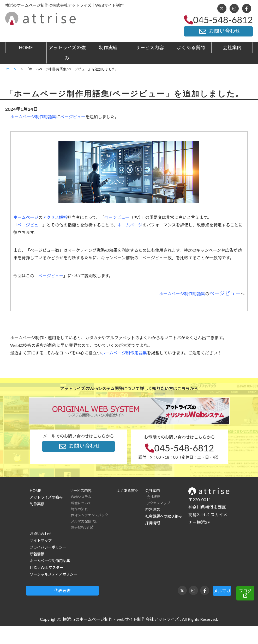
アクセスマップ (158, 503)
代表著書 (62, 590)
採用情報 (153, 523)
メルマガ (222, 591)
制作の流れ (79, 509)
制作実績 (108, 48)
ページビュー (73, 117)
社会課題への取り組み (164, 516)
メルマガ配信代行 (85, 521)
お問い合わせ (218, 31)
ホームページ (26, 217)
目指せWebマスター (46, 568)
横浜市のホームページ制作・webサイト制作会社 (108, 619)
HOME (26, 48)
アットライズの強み (67, 53)
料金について (81, 503)
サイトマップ (41, 540)
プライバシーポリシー (48, 547)
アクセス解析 (55, 217)
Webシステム (81, 497)
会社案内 (232, 48)
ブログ (245, 591)
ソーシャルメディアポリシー (53, 574)
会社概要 (153, 497)
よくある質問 (191, 48)
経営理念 (153, 509)
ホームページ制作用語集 (33, 117)
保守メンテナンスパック (90, 515)
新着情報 (37, 554)
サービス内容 (150, 48)
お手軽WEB (80, 527)
